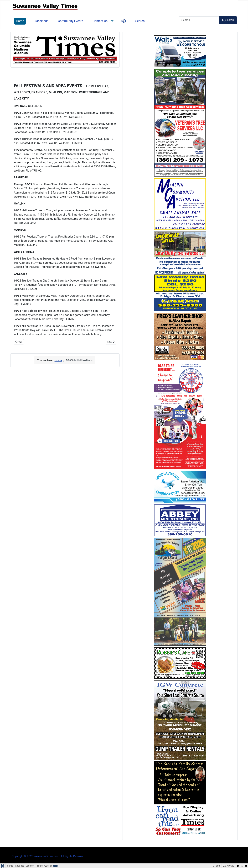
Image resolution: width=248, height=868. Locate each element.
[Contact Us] (111, 21)
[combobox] (199, 20)
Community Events (71, 21)
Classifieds (41, 21)
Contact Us (100, 21)
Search (140, 21)
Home (20, 21)
